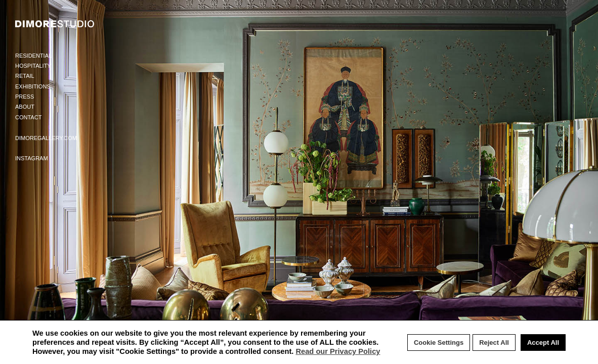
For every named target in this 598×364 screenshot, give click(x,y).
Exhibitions (33, 86)
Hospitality (33, 66)
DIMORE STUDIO (55, 24)
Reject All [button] (494, 343)
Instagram (32, 158)
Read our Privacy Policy (338, 351)
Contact (28, 117)
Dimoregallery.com (46, 138)
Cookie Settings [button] (439, 343)
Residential (33, 56)
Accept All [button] (543, 343)
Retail (25, 76)
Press (25, 97)
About (25, 107)
